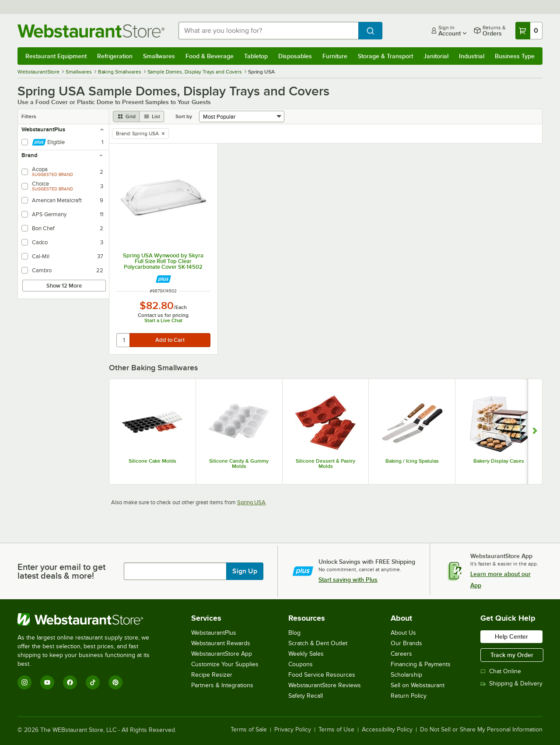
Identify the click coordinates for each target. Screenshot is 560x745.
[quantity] (124, 340)
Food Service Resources (322, 675)
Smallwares (159, 56)
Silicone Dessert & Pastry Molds (325, 464)
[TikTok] (93, 682)
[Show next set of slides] (535, 432)
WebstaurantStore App (222, 654)
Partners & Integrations (222, 685)
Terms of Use (336, 730)
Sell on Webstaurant (418, 685)
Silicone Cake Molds (152, 461)
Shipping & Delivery (511, 684)
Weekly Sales (306, 654)
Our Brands (406, 643)
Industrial (472, 56)
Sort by (184, 116)
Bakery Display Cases (499, 461)
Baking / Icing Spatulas (412, 461)
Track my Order (512, 655)
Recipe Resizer (212, 675)
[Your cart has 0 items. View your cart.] (529, 31)
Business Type (515, 56)
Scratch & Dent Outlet (318, 643)
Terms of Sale (249, 730)
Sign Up (245, 571)
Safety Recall (306, 696)
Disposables (295, 56)
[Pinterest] (115, 682)
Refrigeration (115, 56)
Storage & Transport (385, 56)
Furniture (335, 56)
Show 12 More (64, 286)
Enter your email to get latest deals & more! (61, 571)
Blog (294, 633)
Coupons (301, 664)
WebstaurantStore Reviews (325, 685)
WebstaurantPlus (214, 633)
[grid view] (126, 116)
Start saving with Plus (348, 580)
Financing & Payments (421, 664)
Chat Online (501, 671)
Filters (29, 116)
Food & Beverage (210, 56)
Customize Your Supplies (225, 664)
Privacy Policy (293, 730)
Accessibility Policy (387, 730)
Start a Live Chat (163, 320)
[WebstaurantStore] (89, 619)
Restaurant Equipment (56, 56)
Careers (401, 654)
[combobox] (268, 31)
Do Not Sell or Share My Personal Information (481, 730)
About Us (403, 633)
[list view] (152, 116)
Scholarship (406, 675)
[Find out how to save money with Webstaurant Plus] (163, 279)
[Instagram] (24, 682)
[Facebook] (70, 682)
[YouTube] (47, 682)
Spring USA (251, 502)
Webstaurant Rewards (221, 643)
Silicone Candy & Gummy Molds (239, 464)
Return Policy (409, 696)
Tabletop (256, 56)
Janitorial (436, 56)
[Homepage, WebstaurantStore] (91, 31)
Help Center (511, 636)
